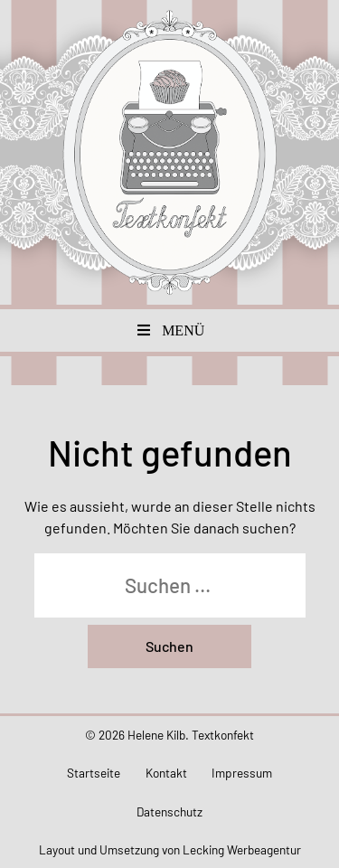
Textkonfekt (170, 152)
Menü (170, 330)
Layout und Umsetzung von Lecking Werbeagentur (170, 849)
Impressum (242, 773)
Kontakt (166, 773)
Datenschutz (169, 811)
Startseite (94, 773)
